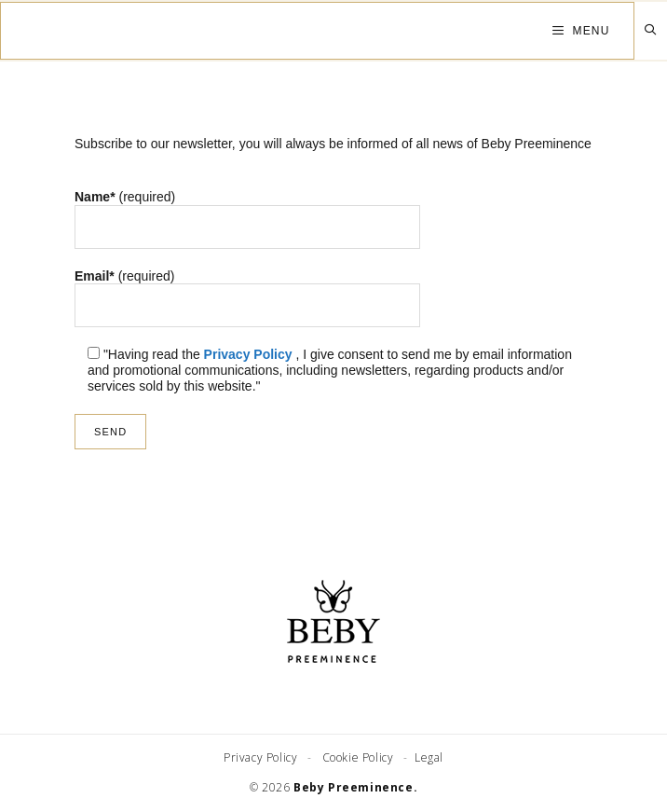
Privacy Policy (248, 354)
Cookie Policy (360, 757)
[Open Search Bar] (651, 30)
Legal (427, 757)
